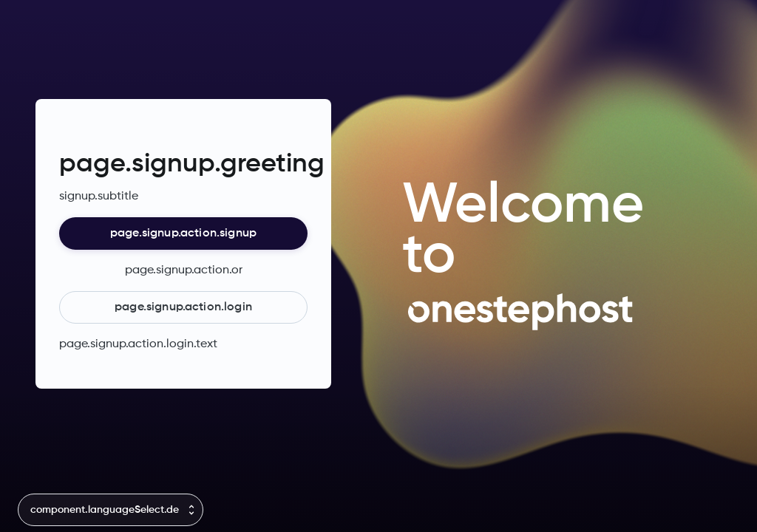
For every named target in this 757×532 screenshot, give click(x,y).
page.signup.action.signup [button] (183, 233)
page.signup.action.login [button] (183, 307)
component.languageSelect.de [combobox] (105, 510)
